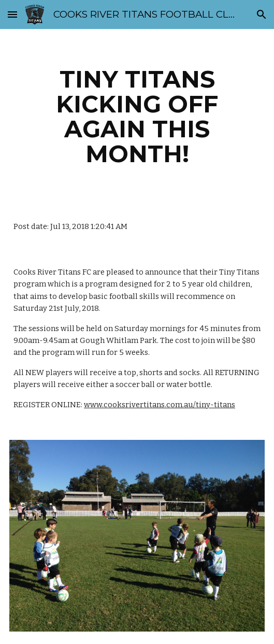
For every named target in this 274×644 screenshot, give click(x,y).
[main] (137, 117)
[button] (12, 14)
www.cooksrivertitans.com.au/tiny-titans (160, 405)
